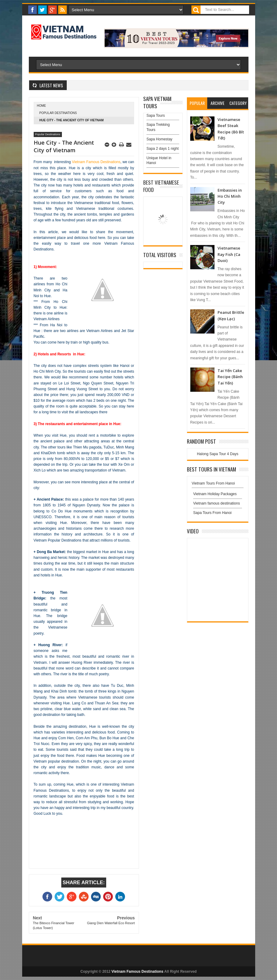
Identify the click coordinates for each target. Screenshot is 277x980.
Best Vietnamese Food (161, 186)
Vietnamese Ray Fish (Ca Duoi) (229, 254)
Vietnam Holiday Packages (218, 495)
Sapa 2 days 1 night (163, 149)
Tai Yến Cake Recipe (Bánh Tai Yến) (230, 377)
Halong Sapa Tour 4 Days (218, 454)
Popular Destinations (58, 113)
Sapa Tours (156, 116)
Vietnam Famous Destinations (96, 162)
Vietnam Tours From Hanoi (213, 483)
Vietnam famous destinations (217, 503)
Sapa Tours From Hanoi (213, 513)
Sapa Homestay (159, 139)
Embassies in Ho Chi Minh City (230, 196)
